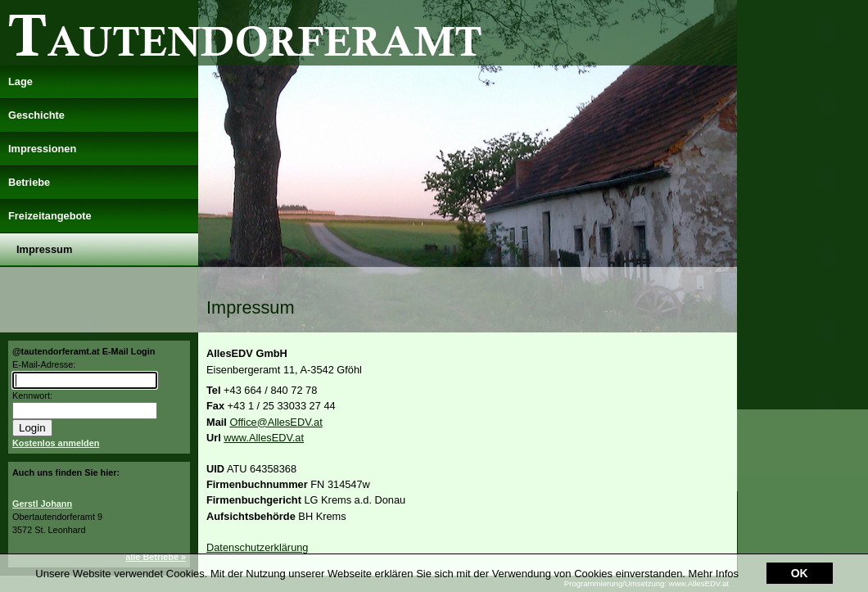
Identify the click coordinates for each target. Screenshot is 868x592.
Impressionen (42, 149)
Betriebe (29, 182)
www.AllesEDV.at (264, 438)
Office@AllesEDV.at (276, 422)
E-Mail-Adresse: (44, 364)
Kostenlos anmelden (56, 443)
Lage (20, 81)
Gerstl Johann (42, 504)
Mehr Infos (714, 574)
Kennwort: (32, 395)
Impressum (44, 249)
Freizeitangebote (50, 216)
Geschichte (36, 115)
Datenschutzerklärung (257, 547)
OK (800, 573)
